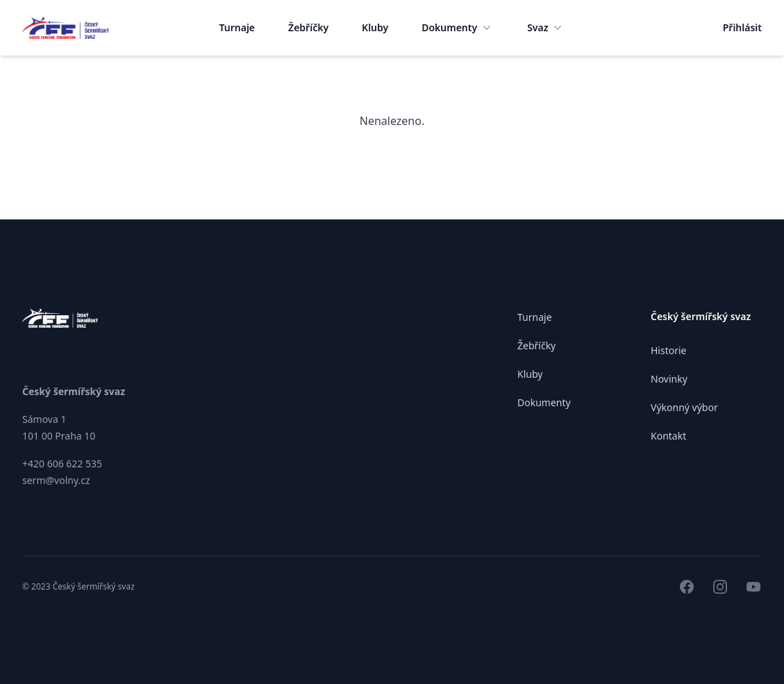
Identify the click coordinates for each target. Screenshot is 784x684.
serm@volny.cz (56, 480)
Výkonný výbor (684, 407)
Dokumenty (458, 28)
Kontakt (668, 436)
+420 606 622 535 (62, 464)
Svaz (546, 28)
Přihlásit (742, 27)
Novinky (669, 379)
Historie (669, 350)
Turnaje (237, 27)
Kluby (375, 27)
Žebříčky (308, 27)
